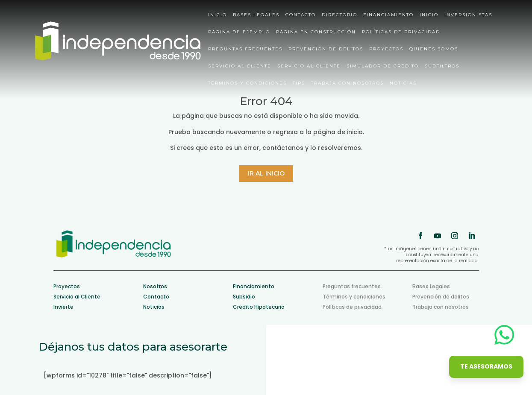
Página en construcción (316, 32)
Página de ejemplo (239, 32)
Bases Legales (256, 15)
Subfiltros (442, 66)
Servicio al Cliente (77, 297)
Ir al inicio (266, 173)
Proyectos (386, 49)
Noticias (403, 83)
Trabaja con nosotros (347, 83)
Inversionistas (468, 15)
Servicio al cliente (240, 66)
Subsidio (244, 297)
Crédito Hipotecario (259, 307)
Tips (299, 83)
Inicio (218, 15)
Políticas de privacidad (401, 32)
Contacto (301, 15)
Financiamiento (388, 15)
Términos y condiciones (247, 83)
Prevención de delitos (326, 49)
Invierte (63, 307)
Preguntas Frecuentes (245, 49)
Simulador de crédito (383, 66)
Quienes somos (434, 49)
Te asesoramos (486, 366)
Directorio (339, 15)
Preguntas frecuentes (352, 286)
